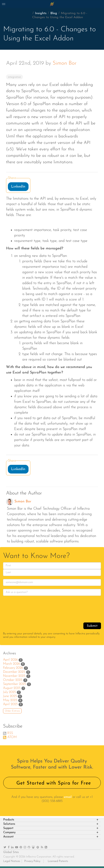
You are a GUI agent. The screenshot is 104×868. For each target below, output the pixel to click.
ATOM (12, 737)
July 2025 (9, 692)
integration (14, 77)
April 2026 (10, 660)
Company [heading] (9, 833)
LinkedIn (18, 187)
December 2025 (14, 672)
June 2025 (10, 696)
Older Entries (12, 711)
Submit (92, 626)
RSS (10, 733)
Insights (41, 13)
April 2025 (10, 704)
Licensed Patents (58, 861)
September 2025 (14, 684)
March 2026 (11, 664)
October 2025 (13, 680)
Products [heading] (9, 820)
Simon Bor (65, 63)
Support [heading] (8, 828)
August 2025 (12, 688)
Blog (54, 13)
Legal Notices (12, 861)
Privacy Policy (32, 861)
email (68, 797)
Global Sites (11, 852)
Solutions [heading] (9, 824)
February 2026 (13, 668)
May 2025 (10, 700)
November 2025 (14, 676)
